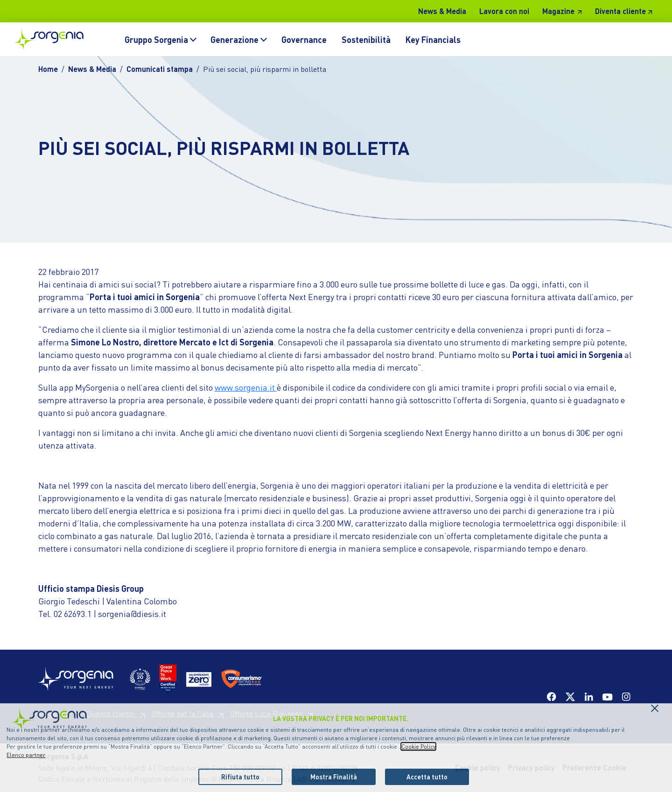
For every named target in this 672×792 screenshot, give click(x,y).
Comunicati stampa (160, 69)
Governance (304, 39)
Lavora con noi (504, 11)
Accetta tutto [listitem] (427, 777)
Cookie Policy (418, 746)
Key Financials (433, 39)
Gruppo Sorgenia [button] (156, 39)
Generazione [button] (234, 39)
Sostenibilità (366, 39)
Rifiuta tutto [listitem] (240, 777)
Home (48, 69)
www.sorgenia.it (246, 387)
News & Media (442, 11)
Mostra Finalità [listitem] (334, 777)
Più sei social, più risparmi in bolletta (265, 69)
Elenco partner (26, 755)
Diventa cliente (620, 11)
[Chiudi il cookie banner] (655, 706)
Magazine (558, 11)
